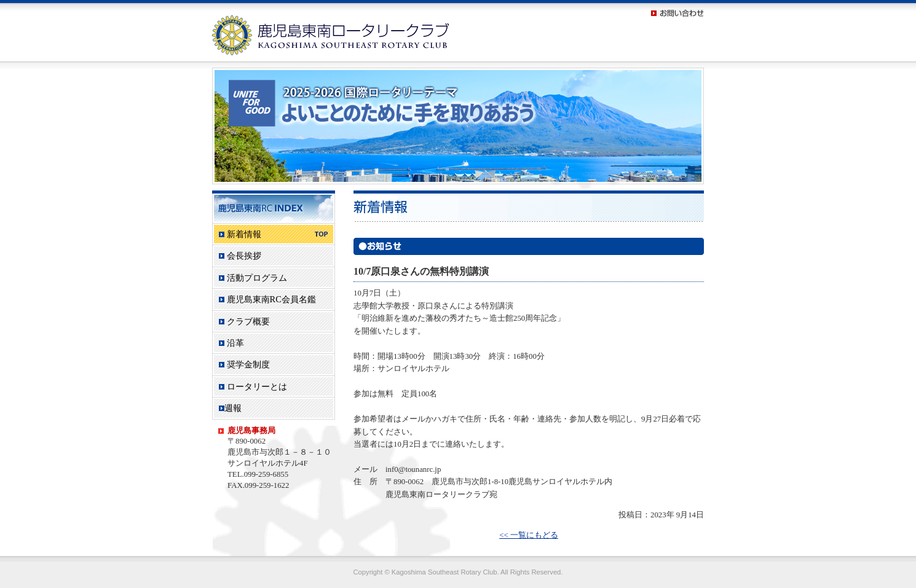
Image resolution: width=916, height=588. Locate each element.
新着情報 (274, 234)
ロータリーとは (253, 386)
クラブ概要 (244, 321)
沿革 (231, 343)
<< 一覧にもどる (529, 535)
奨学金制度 (244, 364)
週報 (230, 408)
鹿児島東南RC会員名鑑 (267, 299)
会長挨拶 (240, 256)
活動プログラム (253, 278)
